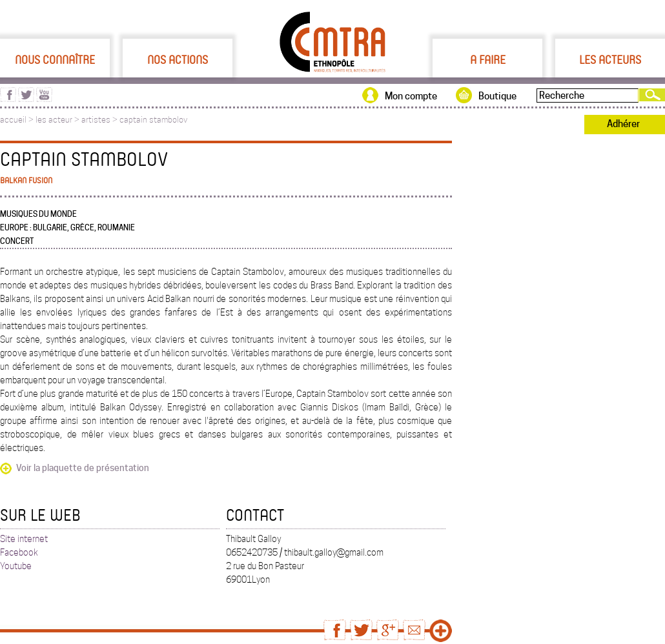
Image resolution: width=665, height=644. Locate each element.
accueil (13, 120)
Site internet (24, 539)
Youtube (16, 566)
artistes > (100, 120)
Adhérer (623, 124)
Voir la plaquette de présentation (83, 468)
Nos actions (178, 59)
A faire (488, 59)
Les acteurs (610, 59)
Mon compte (411, 96)
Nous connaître (55, 59)
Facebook (19, 552)
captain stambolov (154, 120)
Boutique (497, 96)
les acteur (54, 120)
